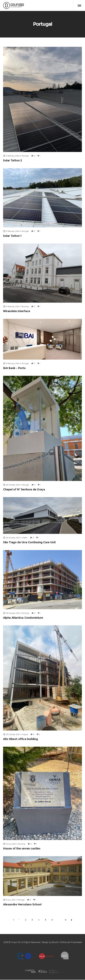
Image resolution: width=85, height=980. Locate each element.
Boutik (55, 943)
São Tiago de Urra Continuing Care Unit (29, 542)
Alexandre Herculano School (22, 905)
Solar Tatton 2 (12, 160)
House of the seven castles (22, 849)
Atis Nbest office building (20, 739)
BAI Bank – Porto (14, 368)
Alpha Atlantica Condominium (23, 618)
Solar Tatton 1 (12, 236)
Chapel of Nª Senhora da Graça (24, 489)
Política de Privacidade (71, 943)
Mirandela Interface (17, 311)
